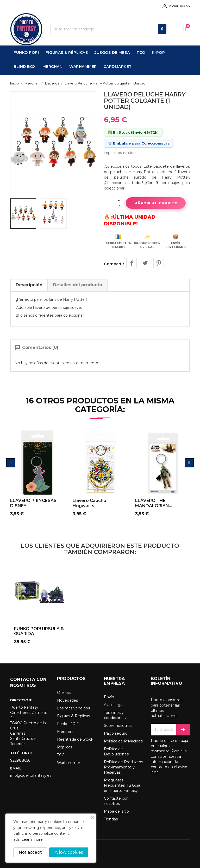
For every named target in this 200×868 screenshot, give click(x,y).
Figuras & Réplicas (73, 716)
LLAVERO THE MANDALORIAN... (154, 503)
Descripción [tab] (29, 285)
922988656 (20, 760)
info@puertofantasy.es (30, 775)
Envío (109, 697)
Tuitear (145, 263)
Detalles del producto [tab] (77, 285)
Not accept (30, 852)
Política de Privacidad (123, 741)
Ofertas (64, 693)
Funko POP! (68, 724)
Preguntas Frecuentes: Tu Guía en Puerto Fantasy (122, 785)
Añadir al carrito (156, 203)
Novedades (67, 700)
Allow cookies (69, 852)
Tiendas (111, 819)
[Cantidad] (110, 203)
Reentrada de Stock (75, 739)
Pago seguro (116, 733)
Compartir (132, 263)
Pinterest (159, 263)
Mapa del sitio (116, 811)
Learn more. (32, 839)
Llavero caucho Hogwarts (89, 503)
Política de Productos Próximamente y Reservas (123, 767)
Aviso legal (114, 705)
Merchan (65, 732)
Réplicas (65, 747)
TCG (61, 755)
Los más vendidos (73, 708)
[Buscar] (108, 29)
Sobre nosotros (118, 726)
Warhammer (69, 763)
